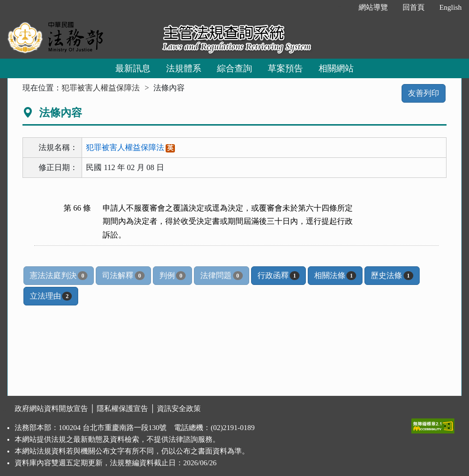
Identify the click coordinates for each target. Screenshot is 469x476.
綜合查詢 (234, 68)
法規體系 (184, 68)
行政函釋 (278, 276)
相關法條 (335, 276)
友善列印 (424, 93)
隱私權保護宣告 (122, 409)
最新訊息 (133, 68)
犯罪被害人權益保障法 (101, 88)
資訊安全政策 (179, 409)
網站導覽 (373, 7)
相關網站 (336, 68)
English (450, 7)
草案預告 (285, 68)
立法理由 (51, 296)
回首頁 (414, 7)
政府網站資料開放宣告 (51, 409)
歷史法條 (392, 276)
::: (341, 7)
